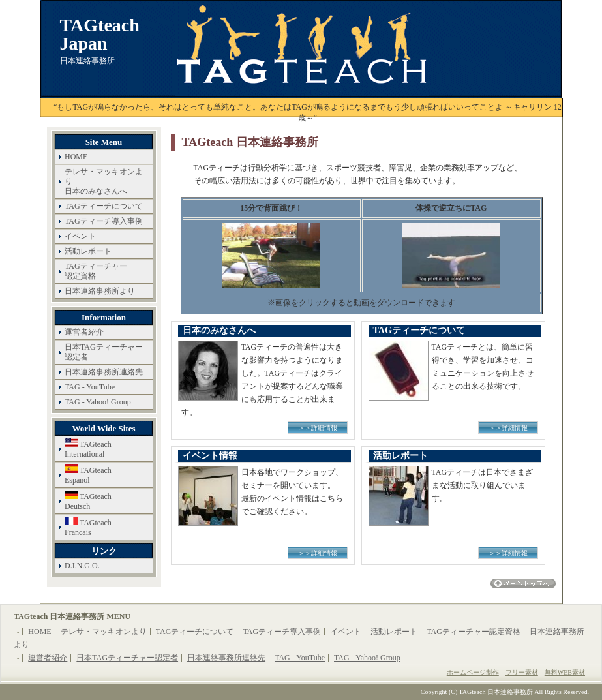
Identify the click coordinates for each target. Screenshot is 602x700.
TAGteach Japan (100, 35)
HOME (76, 157)
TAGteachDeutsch (88, 501)
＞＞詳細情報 (318, 428)
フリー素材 (522, 672)
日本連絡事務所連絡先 (104, 372)
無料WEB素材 (565, 672)
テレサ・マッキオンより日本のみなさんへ (104, 181)
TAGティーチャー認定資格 (96, 271)
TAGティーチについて (104, 206)
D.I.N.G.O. (82, 566)
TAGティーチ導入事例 (104, 221)
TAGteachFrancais (88, 527)
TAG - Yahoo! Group (98, 402)
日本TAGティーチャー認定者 (104, 352)
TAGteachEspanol (88, 475)
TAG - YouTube (90, 387)
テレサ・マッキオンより (104, 632)
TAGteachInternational (88, 449)
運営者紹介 (84, 332)
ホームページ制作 (473, 672)
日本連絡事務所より (100, 291)
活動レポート (88, 251)
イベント (80, 236)
